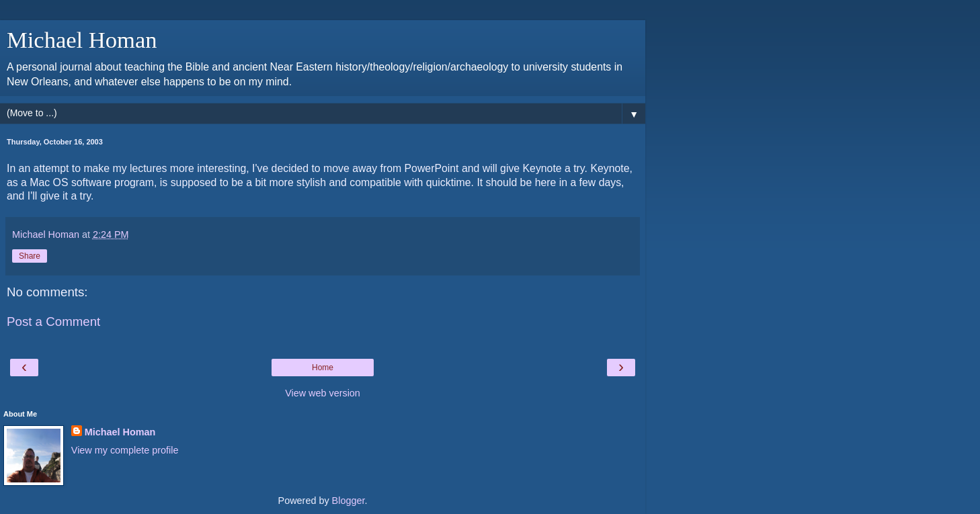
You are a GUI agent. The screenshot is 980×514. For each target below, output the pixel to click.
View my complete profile (125, 450)
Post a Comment (53, 322)
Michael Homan (82, 40)
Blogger (349, 501)
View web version (323, 393)
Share (30, 256)
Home (323, 368)
